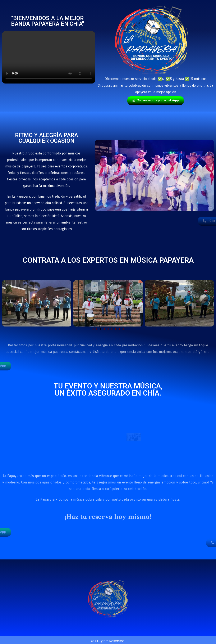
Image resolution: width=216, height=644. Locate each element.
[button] (7, 303)
